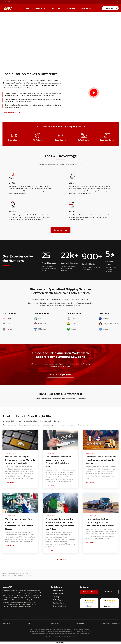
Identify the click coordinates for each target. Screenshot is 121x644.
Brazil (71, 329)
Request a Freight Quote (60, 375)
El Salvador (40, 329)
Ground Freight (58, 591)
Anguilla (104, 319)
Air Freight (57, 597)
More (37, 334)
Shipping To (40, 8)
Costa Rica (40, 324)
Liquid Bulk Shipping (60, 606)
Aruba (103, 329)
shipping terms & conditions (83, 631)
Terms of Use (6, 624)
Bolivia (72, 324)
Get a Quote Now (60, 230)
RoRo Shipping (58, 600)
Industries (55, 8)
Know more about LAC (13, 113)
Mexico (7, 329)
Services (25, 8)
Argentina (73, 319)
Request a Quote (89, 592)
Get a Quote (110, 8)
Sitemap (30, 624)
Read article (11, 482)
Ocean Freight (58, 594)
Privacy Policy (54, 624)
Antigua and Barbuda (109, 324)
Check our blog (60, 559)
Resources (70, 8)
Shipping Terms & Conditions (110, 624)
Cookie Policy (80, 624)
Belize (38, 319)
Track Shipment (9, 2)
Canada (7, 319)
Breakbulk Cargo (59, 603)
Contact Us (86, 8)
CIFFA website (54, 631)
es (118, 2)
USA (6, 324)
